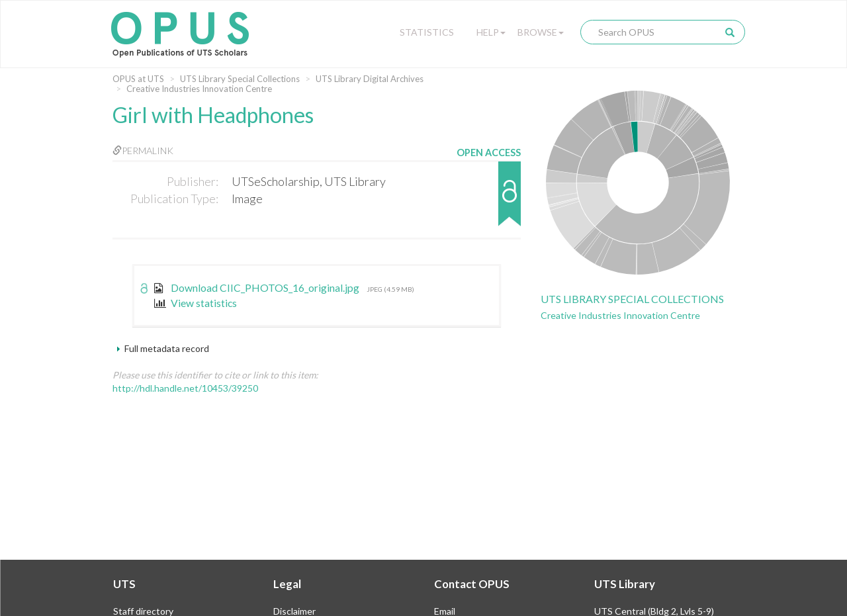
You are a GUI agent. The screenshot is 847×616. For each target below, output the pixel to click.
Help (491, 32)
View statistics (196, 303)
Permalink (143, 151)
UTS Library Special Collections (240, 79)
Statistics (427, 32)
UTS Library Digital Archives (370, 79)
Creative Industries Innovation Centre (199, 89)
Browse (541, 32)
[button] (489, 200)
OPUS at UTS (138, 79)
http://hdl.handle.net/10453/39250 (185, 388)
